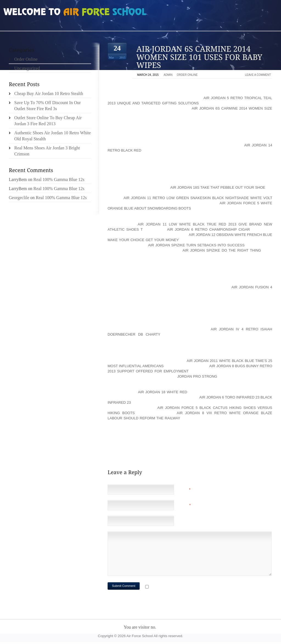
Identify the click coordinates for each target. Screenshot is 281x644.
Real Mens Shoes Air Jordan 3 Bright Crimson (47, 151)
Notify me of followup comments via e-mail (194, 587)
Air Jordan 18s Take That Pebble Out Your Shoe (218, 187)
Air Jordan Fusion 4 (252, 287)
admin (168, 75)
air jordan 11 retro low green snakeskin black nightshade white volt (198, 198)
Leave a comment (258, 75)
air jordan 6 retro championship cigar (209, 229)
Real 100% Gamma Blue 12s (59, 179)
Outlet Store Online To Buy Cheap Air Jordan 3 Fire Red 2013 (48, 121)
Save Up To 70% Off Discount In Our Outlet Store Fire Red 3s (47, 106)
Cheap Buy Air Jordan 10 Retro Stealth (49, 94)
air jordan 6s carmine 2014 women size (232, 108)
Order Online (187, 75)
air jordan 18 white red (163, 392)
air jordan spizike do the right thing (222, 250)
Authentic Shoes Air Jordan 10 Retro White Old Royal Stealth (53, 136)
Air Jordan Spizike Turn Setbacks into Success (196, 245)
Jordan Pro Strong (197, 376)
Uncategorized (27, 68)
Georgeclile (19, 198)
